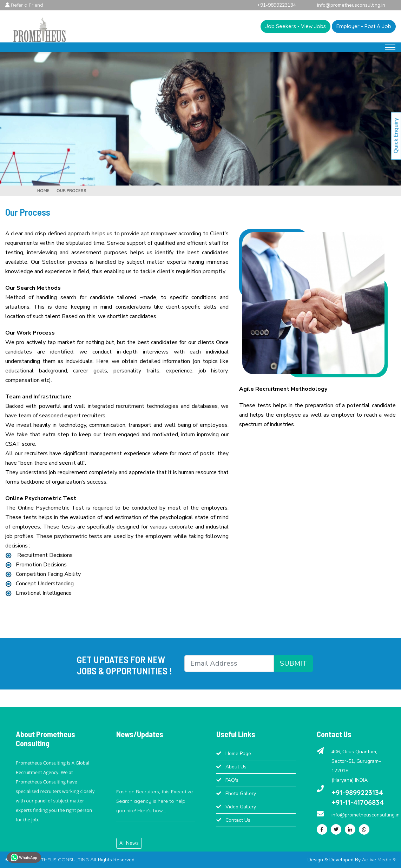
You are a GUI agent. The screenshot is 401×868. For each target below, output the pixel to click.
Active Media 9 (379, 860)
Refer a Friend (24, 5)
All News (129, 843)
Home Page (238, 753)
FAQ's (232, 780)
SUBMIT (293, 663)
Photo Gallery (241, 793)
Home (43, 191)
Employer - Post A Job (364, 26)
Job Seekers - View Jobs (295, 26)
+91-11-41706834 (358, 802)
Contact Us (238, 820)
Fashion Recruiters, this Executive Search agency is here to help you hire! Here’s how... (155, 806)
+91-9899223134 (357, 792)
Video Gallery (241, 807)
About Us (236, 767)
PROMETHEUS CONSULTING (57, 860)
